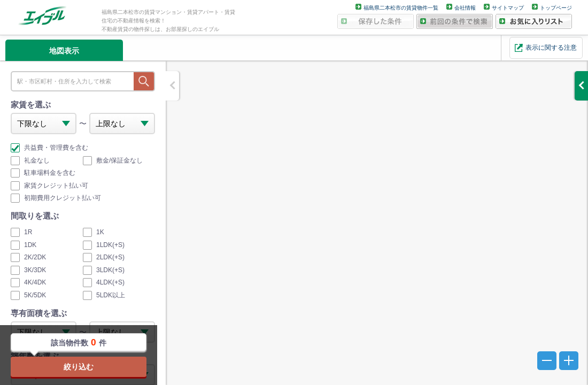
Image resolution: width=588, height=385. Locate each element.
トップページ (556, 8)
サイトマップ (508, 8)
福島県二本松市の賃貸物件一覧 (401, 8)
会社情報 (465, 8)
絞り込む (79, 367)
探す (144, 81)
